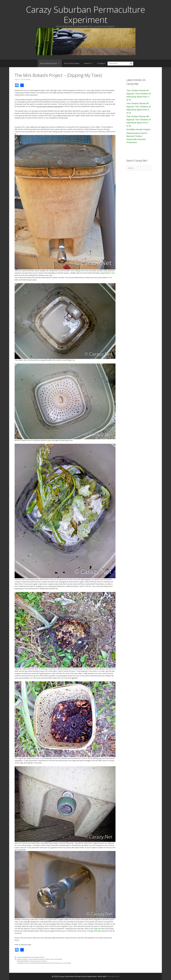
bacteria (19, 959)
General (89, 63)
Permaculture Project (51, 63)
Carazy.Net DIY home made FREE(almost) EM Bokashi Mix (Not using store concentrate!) (44, 963)
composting (32, 959)
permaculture (58, 959)
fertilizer (47, 959)
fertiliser (42, 959)
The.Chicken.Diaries (72, 63)
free (52, 959)
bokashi (25, 959)
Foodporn (101, 63)
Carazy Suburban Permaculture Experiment (85, 15)
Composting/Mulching (24, 957)
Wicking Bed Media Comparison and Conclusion (32, 961)
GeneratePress (113, 976)
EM (37, 959)
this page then (96, 929)
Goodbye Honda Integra (138, 129)
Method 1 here (110, 273)
